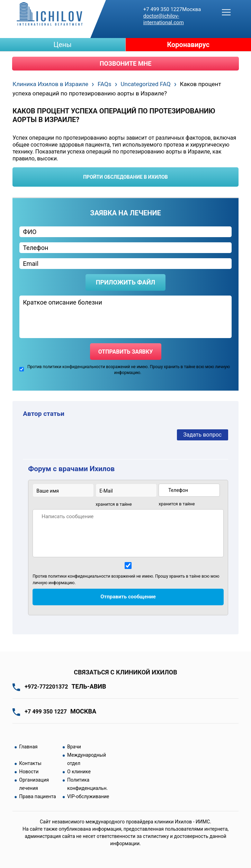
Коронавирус (188, 45)
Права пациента (37, 796)
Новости (29, 772)
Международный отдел (87, 759)
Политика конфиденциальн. (87, 784)
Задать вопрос (202, 435)
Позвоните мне (126, 63)
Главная (28, 747)
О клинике (79, 772)
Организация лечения (34, 784)
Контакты (30, 763)
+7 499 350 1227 (172, 9)
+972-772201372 (65, 687)
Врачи (74, 747)
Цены (63, 45)
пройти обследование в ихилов (125, 177)
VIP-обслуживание (88, 796)
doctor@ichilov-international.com (164, 19)
